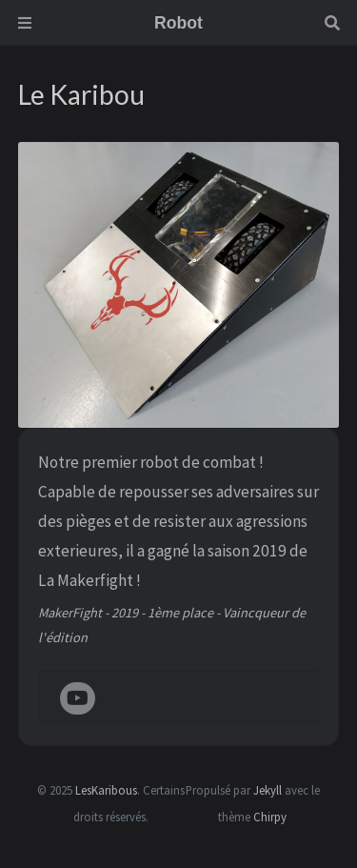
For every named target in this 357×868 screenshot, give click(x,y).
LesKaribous (106, 790)
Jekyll (268, 790)
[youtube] (78, 699)
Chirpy (270, 817)
